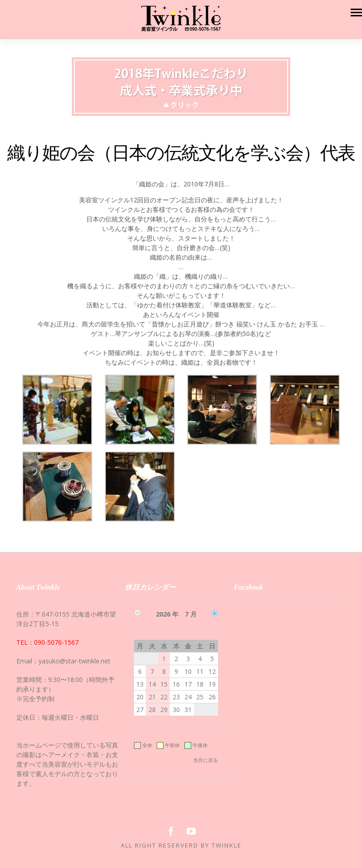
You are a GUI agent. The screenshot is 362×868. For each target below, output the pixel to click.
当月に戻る (206, 760)
